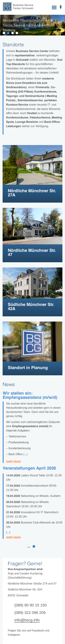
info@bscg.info (27, 620)
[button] (2, 546)
